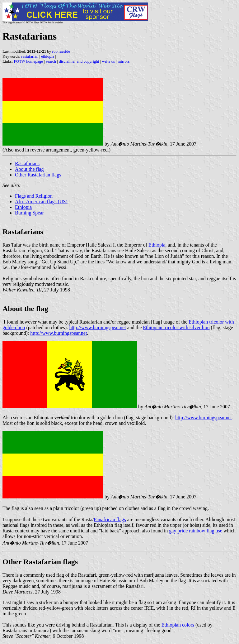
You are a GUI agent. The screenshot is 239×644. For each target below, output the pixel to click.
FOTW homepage (28, 61)
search (51, 61)
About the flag (29, 169)
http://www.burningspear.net (98, 327)
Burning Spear (29, 213)
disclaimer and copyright (79, 61)
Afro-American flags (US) (41, 202)
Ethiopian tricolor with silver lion (176, 327)
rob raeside (61, 51)
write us (109, 61)
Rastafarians (27, 163)
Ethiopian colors (178, 625)
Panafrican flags (110, 519)
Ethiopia (23, 207)
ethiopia (48, 56)
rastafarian (30, 56)
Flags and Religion (34, 196)
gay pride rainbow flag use (196, 531)
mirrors (124, 61)
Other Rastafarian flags (38, 175)
